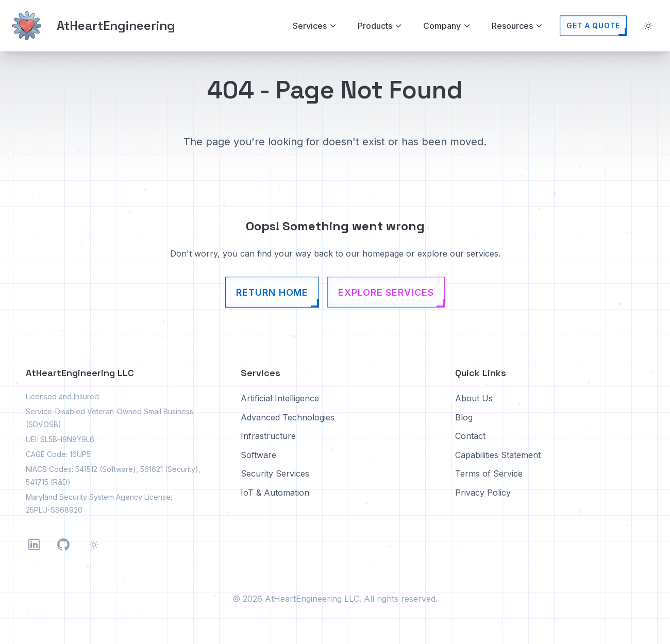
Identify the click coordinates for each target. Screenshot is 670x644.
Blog (464, 417)
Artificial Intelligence (280, 398)
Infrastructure (268, 436)
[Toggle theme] (648, 26)
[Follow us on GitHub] (63, 545)
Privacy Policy (483, 493)
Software (258, 455)
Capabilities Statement (498, 455)
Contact (470, 436)
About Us (474, 398)
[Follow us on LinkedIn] (34, 545)
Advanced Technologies (288, 417)
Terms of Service (489, 473)
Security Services (275, 473)
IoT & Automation (275, 493)
